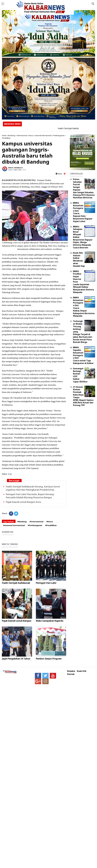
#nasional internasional (14, 525)
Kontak (71, 674)
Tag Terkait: (9, 522)
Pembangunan (59, 135)
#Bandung (22, 522)
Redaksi (71, 671)
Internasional (22, 135)
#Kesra (50, 522)
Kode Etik (82, 671)
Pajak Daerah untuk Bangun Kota (23, 502)
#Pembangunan (35, 525)
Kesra (31, 135)
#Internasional (36, 522)
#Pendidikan (51, 525)
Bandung (12, 135)
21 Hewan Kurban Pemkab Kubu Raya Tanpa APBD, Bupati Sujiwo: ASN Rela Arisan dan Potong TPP (83, 396)
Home (4, 135)
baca (59, 174)
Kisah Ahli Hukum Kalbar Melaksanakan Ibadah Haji (79, 259)
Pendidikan (6, 138)
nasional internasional (43, 135)
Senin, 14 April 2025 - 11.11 (17, 170)
